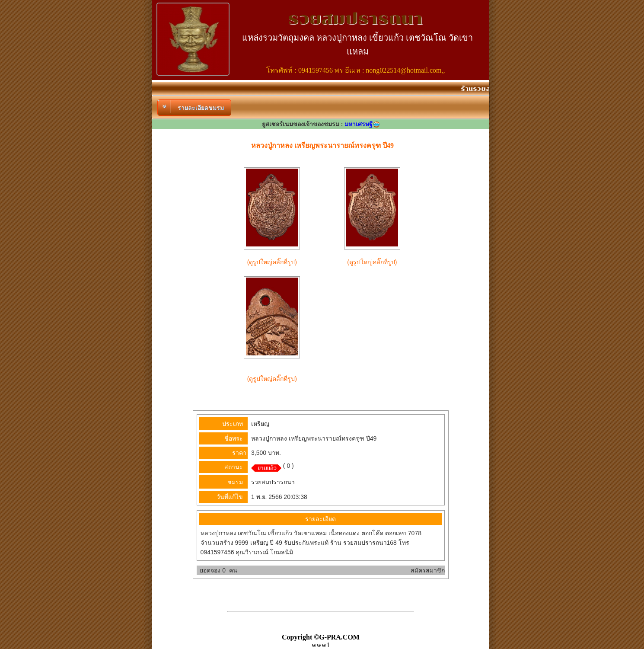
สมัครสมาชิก (428, 570)
